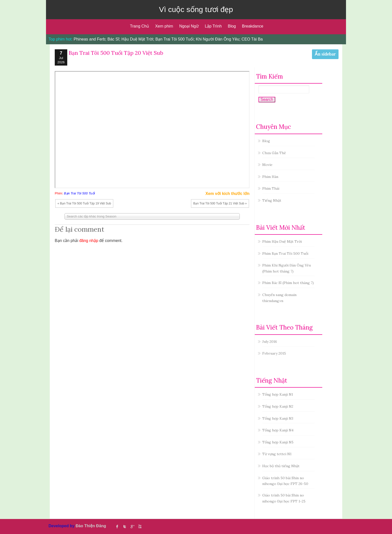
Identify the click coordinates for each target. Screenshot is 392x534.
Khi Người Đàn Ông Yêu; (218, 39)
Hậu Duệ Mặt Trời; (138, 39)
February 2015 (274, 353)
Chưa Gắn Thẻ (274, 153)
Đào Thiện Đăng (91, 526)
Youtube (140, 526)
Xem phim (164, 26)
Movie (267, 165)
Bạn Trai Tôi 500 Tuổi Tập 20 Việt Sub (116, 53)
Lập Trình (213, 26)
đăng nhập (89, 241)
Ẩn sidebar (325, 54)
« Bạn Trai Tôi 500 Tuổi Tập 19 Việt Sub (84, 203)
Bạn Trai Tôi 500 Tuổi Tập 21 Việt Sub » (220, 203)
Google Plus (132, 526)
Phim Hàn (270, 177)
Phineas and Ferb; (90, 39)
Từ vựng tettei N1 (277, 454)
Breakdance (253, 26)
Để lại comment (79, 229)
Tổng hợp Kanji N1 (278, 394)
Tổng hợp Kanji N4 (278, 430)
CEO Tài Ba (252, 39)
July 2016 (270, 342)
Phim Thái (271, 188)
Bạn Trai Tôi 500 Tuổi (79, 193)
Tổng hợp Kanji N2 (278, 406)
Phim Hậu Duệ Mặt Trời (282, 241)
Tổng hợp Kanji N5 (278, 442)
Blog (232, 26)
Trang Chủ (139, 26)
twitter (125, 526)
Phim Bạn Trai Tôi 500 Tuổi (285, 253)
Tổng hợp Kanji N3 (278, 418)
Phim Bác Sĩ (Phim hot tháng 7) (288, 283)
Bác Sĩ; (114, 39)
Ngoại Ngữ (189, 26)
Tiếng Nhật (272, 200)
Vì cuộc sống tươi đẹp (196, 9)
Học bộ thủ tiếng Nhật (281, 466)
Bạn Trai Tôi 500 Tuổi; (175, 39)
